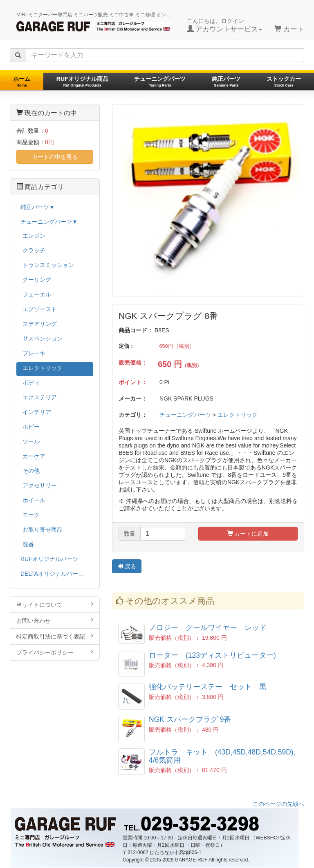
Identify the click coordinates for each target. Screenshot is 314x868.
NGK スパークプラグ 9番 (190, 719)
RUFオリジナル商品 (82, 81)
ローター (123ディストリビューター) (212, 655)
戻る (127, 566)
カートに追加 (248, 534)
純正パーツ (226, 81)
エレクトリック (238, 415)
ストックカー (284, 81)
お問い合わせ (55, 620)
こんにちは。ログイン (225, 25)
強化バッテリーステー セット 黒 (208, 687)
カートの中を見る (55, 157)
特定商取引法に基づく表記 (55, 636)
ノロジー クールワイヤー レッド (208, 628)
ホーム (22, 81)
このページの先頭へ (278, 804)
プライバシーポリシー (55, 652)
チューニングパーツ (160, 81)
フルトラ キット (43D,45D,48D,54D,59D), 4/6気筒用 (222, 756)
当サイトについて (55, 604)
